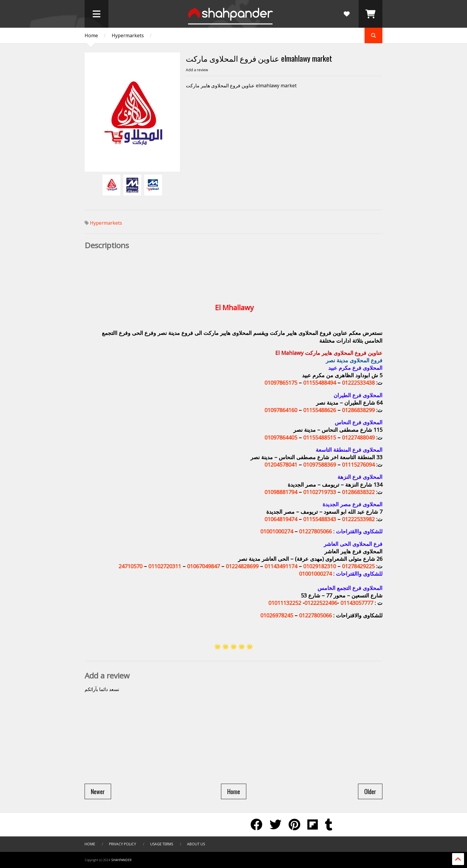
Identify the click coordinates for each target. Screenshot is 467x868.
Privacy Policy (123, 844)
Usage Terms (162, 844)
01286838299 (358, 410)
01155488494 (320, 383)
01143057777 (357, 603)
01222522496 (321, 603)
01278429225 (358, 566)
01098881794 (281, 492)
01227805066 (315, 531)
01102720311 (165, 566)
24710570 (130, 566)
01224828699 (242, 566)
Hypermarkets (128, 35)
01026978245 (277, 615)
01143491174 (281, 566)
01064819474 (281, 519)
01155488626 (320, 410)
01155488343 (320, 519)
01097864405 (281, 437)
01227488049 (358, 437)
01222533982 (358, 519)
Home (91, 35)
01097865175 (281, 383)
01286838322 (358, 492)
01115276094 (358, 465)
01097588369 (320, 465)
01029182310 (320, 566)
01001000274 (277, 531)
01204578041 (281, 465)
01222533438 (358, 383)
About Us (196, 844)
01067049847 (203, 566)
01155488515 (320, 437)
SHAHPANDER (121, 860)
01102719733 (320, 492)
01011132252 (285, 603)
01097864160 (281, 410)
